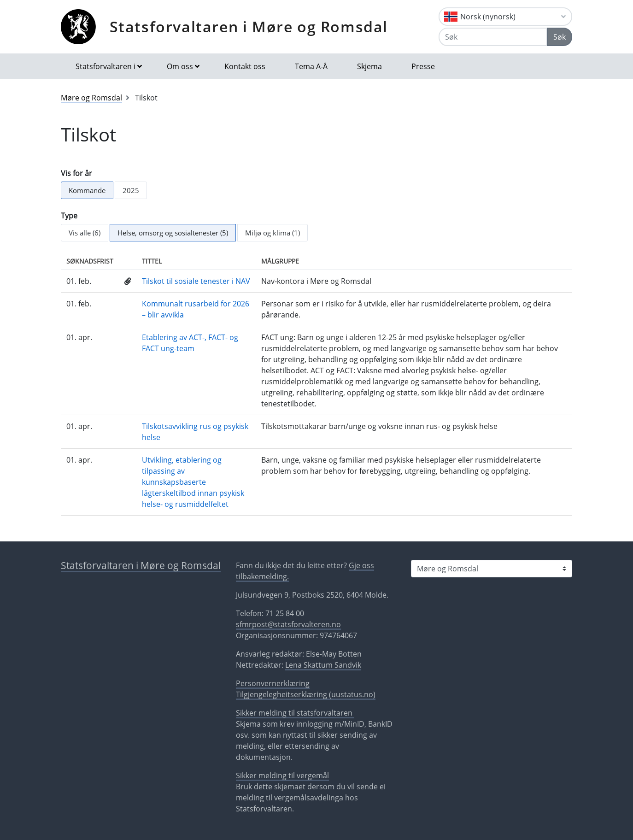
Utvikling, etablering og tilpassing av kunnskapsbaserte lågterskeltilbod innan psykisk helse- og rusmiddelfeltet (193, 482)
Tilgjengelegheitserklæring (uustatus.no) (306, 694)
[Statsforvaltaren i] (492, 569)
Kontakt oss (245, 66)
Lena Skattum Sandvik (323, 665)
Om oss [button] (180, 66)
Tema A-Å (311, 66)
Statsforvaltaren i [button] (105, 66)
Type (69, 216)
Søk (560, 37)
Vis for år (76, 173)
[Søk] (493, 37)
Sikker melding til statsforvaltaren (295, 713)
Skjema (369, 66)
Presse (423, 66)
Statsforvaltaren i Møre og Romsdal (249, 26)
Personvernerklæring (273, 683)
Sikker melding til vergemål (282, 775)
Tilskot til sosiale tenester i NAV (196, 281)
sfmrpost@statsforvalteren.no (288, 624)
